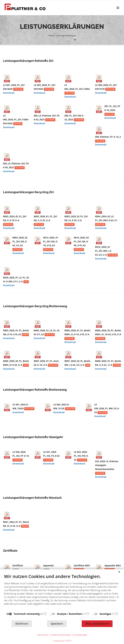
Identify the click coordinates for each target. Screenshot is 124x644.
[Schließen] (119, 572)
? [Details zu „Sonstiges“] (116, 614)
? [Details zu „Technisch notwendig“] (45, 614)
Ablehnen (22, 624)
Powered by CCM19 (62, 641)
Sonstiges (105, 614)
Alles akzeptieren (97, 624)
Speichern (57, 624)
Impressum (43, 635)
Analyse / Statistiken (70, 614)
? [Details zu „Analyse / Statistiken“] (88, 614)
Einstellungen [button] (81, 635)
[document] (62, 592)
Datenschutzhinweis (61, 635)
